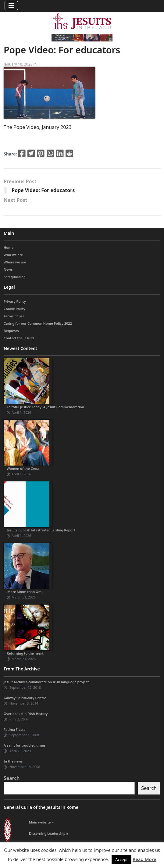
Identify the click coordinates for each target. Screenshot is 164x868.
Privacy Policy (15, 301)
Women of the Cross (23, 468)
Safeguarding (15, 277)
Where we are (15, 262)
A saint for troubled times (25, 745)
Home (9, 247)
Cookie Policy (14, 309)
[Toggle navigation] (11, 5)
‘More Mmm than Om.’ (25, 592)
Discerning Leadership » (49, 833)
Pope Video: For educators (43, 190)
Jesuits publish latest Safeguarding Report (41, 530)
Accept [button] (121, 859)
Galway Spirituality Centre (25, 698)
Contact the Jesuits (19, 338)
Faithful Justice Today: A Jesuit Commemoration (45, 407)
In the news (13, 761)
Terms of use (14, 316)
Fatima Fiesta (15, 729)
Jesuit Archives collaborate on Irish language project (46, 682)
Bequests (11, 331)
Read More (144, 859)
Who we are (13, 255)
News (8, 269)
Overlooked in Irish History (26, 714)
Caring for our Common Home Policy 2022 (38, 323)
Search (12, 778)
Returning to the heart (25, 653)
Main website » (41, 822)
